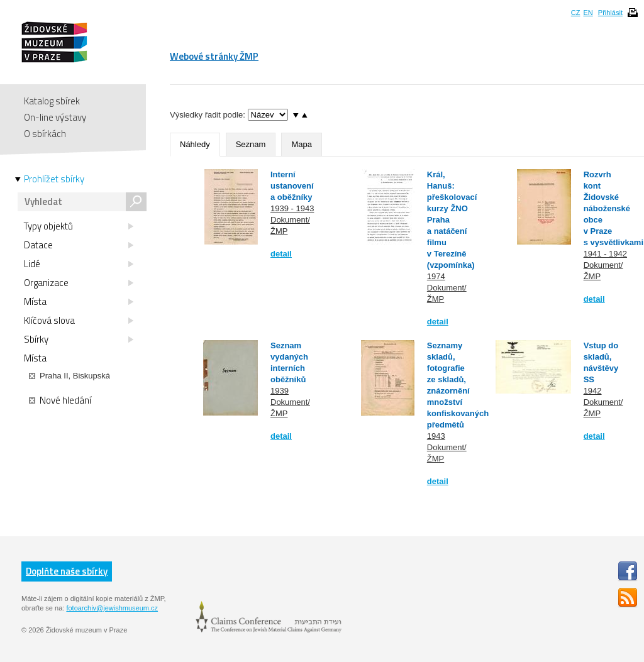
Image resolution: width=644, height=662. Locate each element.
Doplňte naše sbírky (67, 571)
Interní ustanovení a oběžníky (292, 186)
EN (588, 13)
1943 (436, 436)
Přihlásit (610, 13)
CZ (576, 13)
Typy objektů (79, 226)
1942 (593, 391)
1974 (436, 276)
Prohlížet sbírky (54, 179)
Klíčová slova (79, 321)
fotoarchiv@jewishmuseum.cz (112, 608)
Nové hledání (60, 400)
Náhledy (195, 144)
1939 (280, 391)
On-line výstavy (55, 117)
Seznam (251, 144)
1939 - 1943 (292, 208)
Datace (79, 245)
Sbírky (79, 339)
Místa (79, 302)
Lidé (79, 264)
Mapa (302, 144)
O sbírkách (45, 134)
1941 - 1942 (605, 254)
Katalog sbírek (52, 101)
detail (281, 254)
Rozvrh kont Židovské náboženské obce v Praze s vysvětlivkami (613, 208)
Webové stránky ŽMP (214, 56)
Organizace (79, 283)
